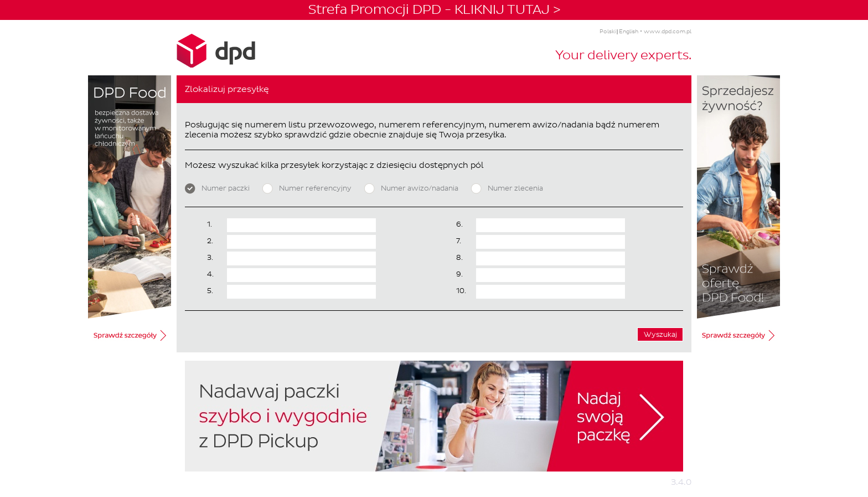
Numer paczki (217, 189)
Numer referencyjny (307, 189)
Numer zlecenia (507, 189)
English (629, 31)
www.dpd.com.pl (668, 31)
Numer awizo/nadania (411, 189)
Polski (608, 31)
